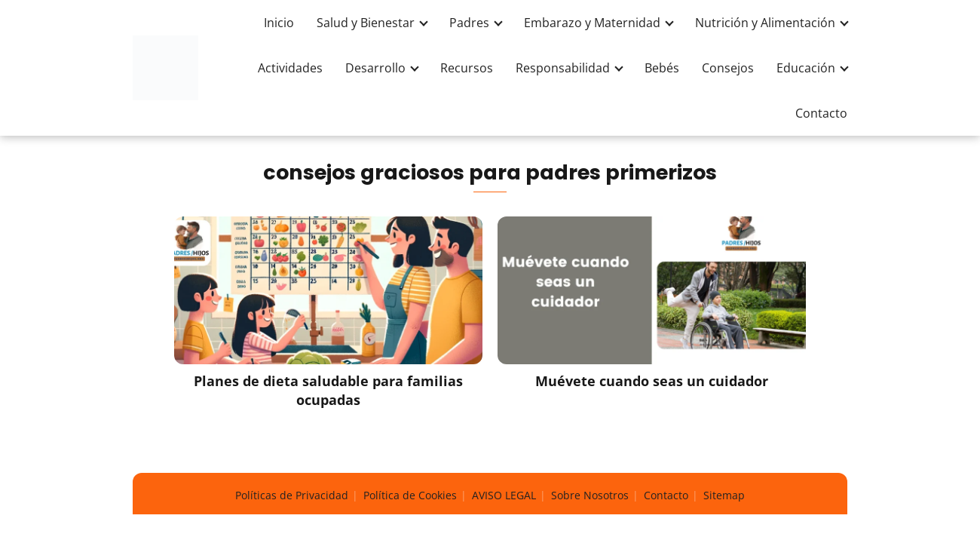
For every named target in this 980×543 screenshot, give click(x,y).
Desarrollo (375, 68)
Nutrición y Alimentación (765, 23)
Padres (469, 23)
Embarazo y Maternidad (592, 23)
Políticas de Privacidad (292, 495)
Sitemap (724, 495)
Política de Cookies (410, 495)
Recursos (467, 68)
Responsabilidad (563, 68)
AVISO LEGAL (504, 495)
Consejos (728, 68)
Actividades (290, 68)
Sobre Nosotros (590, 495)
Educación (806, 68)
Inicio (279, 23)
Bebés (662, 68)
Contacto (821, 113)
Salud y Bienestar (366, 23)
